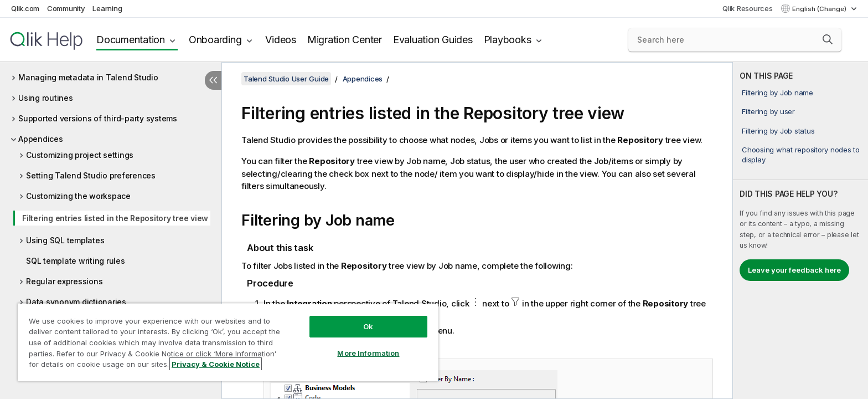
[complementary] (800, 231)
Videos (281, 40)
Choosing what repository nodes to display (801, 155)
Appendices (41, 139)
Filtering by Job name (777, 93)
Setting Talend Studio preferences (91, 175)
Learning (107, 8)
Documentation (131, 40)
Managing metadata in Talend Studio (88, 77)
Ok (368, 326)
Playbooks (508, 40)
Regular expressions (64, 281)
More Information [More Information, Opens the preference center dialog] (368, 353)
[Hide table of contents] (213, 80)
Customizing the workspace (78, 196)
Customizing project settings (80, 155)
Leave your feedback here (794, 270)
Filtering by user (768, 111)
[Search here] (735, 40)
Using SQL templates (65, 240)
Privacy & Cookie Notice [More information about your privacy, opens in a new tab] (216, 364)
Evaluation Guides (433, 40)
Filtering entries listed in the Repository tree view (115, 218)
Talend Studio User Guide (286, 79)
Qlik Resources (748, 8)
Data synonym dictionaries (76, 302)
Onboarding (215, 40)
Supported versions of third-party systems (98, 118)
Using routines (46, 98)
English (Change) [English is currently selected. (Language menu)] (820, 9)
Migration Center (345, 40)
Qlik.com (25, 8)
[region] (228, 342)
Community (66, 8)
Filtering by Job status (778, 131)
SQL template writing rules (76, 261)
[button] (828, 39)
